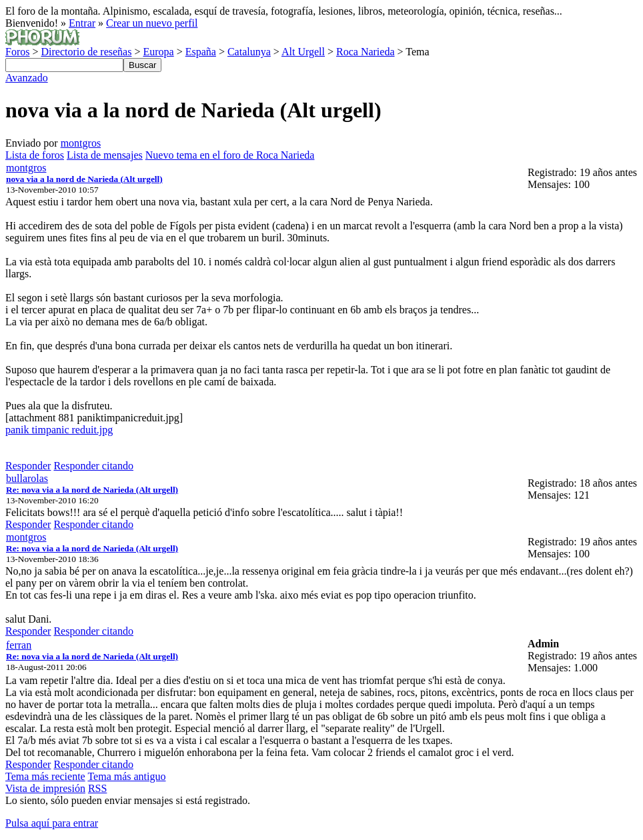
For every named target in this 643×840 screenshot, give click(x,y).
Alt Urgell (303, 52)
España (201, 52)
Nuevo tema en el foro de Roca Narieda (230, 155)
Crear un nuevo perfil (152, 23)
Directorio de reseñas (86, 52)
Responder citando (93, 466)
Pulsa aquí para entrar (52, 823)
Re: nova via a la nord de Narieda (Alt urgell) (92, 490)
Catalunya (249, 52)
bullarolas (27, 478)
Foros (17, 52)
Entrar (82, 23)
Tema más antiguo (126, 776)
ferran (19, 645)
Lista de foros (35, 155)
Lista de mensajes (105, 155)
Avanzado (27, 78)
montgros (81, 143)
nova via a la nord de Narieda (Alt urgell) (84, 179)
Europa (158, 52)
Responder (28, 466)
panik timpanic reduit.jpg (59, 430)
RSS (97, 788)
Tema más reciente (45, 776)
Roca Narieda (366, 52)
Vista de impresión (45, 788)
